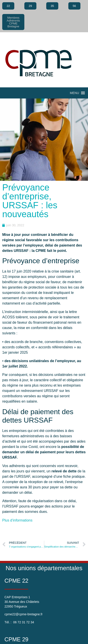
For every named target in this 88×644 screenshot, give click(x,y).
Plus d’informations (17, 520)
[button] (74, 93)
